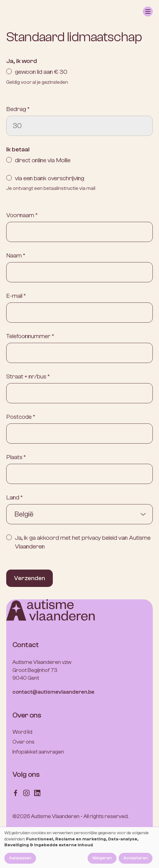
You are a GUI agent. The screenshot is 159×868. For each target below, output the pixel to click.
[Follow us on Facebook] (16, 792)
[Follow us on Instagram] (26, 792)
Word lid (22, 732)
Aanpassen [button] (20, 858)
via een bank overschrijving (50, 178)
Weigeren (102, 858)
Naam (16, 255)
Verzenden (30, 578)
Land (14, 497)
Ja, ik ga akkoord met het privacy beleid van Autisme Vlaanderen (83, 542)
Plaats (16, 457)
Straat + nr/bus (28, 376)
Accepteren (136, 858)
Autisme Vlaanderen (55, 816)
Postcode (21, 417)
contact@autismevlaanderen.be (53, 692)
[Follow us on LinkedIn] (37, 792)
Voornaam (22, 215)
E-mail (16, 296)
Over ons (23, 742)
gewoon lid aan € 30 (41, 72)
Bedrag (18, 109)
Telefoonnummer (30, 336)
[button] (148, 11)
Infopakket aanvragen (38, 752)
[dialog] (79, 848)
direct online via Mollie (43, 160)
